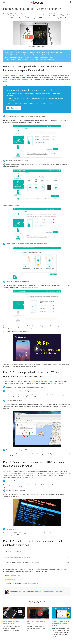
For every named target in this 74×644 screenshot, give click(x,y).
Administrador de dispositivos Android (41, 382)
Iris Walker (38, 592)
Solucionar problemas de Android (52, 592)
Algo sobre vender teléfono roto (36, 622)
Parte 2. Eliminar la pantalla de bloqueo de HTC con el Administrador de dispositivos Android (33, 55)
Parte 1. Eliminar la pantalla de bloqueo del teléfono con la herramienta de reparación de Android (34, 52)
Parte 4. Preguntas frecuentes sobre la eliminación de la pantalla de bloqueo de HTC (31, 60)
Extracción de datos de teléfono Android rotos (16, 80)
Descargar (15, 108)
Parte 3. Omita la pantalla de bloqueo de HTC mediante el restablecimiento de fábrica (31, 57)
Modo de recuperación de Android (17, 487)
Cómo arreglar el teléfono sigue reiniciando (11, 622)
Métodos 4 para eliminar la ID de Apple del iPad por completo (60, 623)
